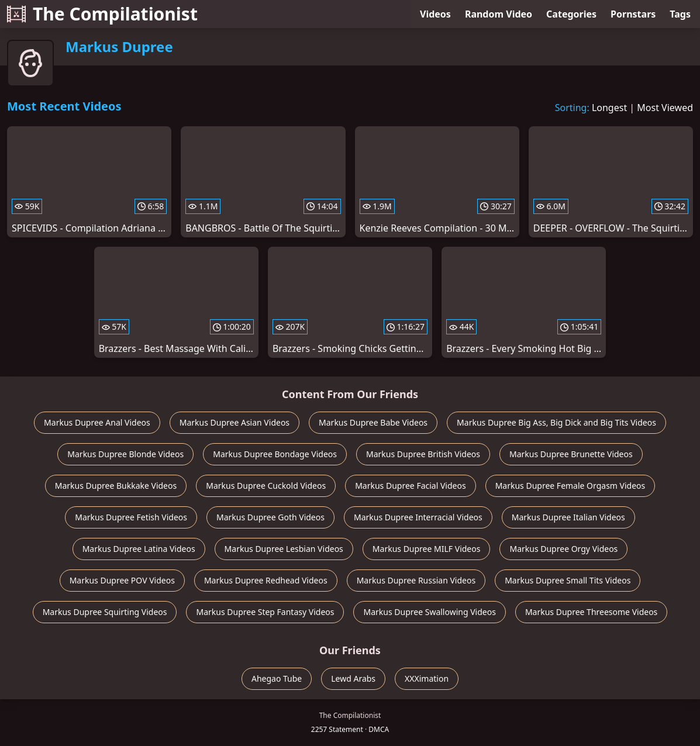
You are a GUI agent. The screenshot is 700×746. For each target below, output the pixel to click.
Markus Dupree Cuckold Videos (266, 486)
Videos (435, 14)
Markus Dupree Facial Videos (410, 486)
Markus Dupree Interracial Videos (418, 517)
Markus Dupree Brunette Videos (571, 454)
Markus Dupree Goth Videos (270, 517)
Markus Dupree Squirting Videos (105, 612)
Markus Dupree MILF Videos (427, 549)
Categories (571, 14)
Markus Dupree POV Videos (122, 580)
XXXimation (427, 678)
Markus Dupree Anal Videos (97, 422)
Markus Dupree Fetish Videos (131, 517)
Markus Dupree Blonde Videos (125, 454)
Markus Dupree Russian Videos (416, 580)
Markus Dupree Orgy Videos (563, 549)
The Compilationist (102, 14)
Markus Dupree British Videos (423, 454)
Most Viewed (665, 108)
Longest (609, 108)
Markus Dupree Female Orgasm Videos (570, 486)
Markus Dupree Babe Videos (373, 422)
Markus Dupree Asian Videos (235, 422)
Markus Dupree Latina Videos (139, 549)
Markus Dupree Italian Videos (568, 517)
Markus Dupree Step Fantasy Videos (265, 612)
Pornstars (633, 14)
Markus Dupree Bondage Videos (275, 454)
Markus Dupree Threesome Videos (591, 612)
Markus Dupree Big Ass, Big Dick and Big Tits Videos (556, 422)
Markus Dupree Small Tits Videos (568, 580)
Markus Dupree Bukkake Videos (116, 486)
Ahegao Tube (277, 678)
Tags (680, 14)
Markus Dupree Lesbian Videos (284, 549)
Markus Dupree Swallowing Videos (429, 612)
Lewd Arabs (353, 678)
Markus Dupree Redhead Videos (266, 580)
